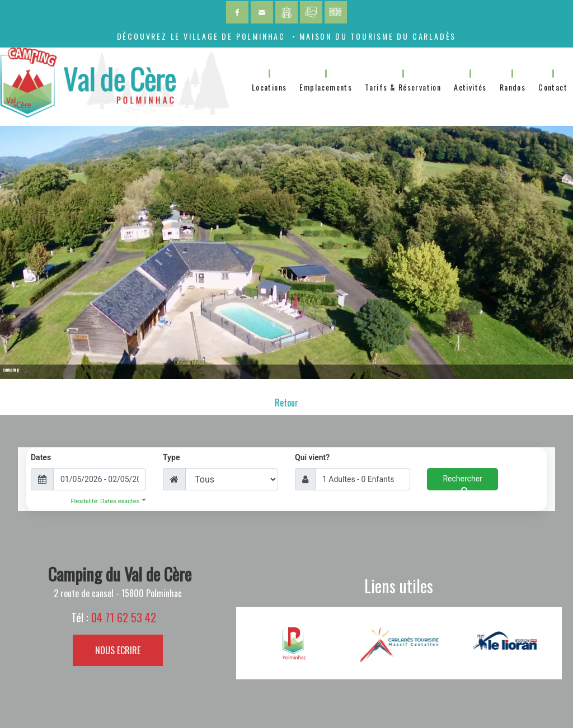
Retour (286, 403)
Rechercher (462, 482)
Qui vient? (312, 457)
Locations (269, 87)
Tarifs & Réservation (403, 87)
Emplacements (326, 87)
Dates (41, 457)
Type (171, 457)
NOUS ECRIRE (118, 650)
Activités (470, 87)
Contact (553, 87)
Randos (513, 87)
